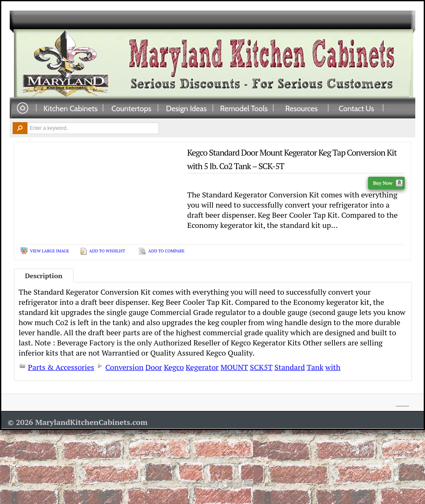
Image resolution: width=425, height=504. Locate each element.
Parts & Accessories (61, 367)
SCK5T (262, 367)
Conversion (124, 367)
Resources (301, 108)
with (333, 367)
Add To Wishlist (107, 251)
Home (22, 108)
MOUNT (234, 367)
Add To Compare (166, 251)
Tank (315, 367)
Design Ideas (186, 108)
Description (44, 276)
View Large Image (50, 251)
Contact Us (357, 108)
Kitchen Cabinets (71, 108)
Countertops (131, 108)
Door (154, 367)
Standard (290, 367)
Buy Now (388, 183)
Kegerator (202, 367)
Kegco (174, 367)
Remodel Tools (244, 108)
